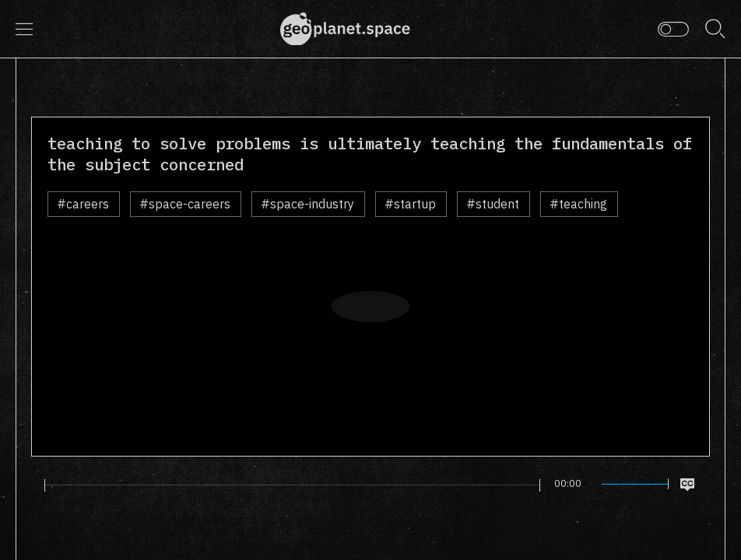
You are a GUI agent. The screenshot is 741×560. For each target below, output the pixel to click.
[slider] (293, 485)
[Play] (34, 485)
